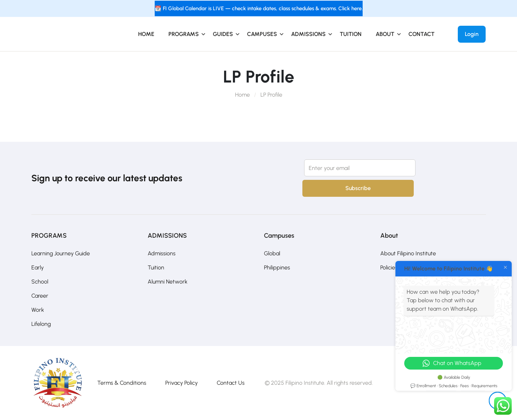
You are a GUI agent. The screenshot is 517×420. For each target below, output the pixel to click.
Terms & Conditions (122, 383)
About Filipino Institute (408, 253)
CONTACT (421, 34)
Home (242, 95)
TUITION (351, 34)
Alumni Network (168, 282)
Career (40, 296)
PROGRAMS (184, 34)
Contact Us (231, 383)
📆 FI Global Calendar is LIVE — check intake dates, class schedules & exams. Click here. (259, 8)
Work (38, 310)
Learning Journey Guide (61, 253)
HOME (146, 34)
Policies (389, 267)
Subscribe (358, 188)
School (40, 282)
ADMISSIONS (308, 34)
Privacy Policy (181, 383)
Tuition (156, 267)
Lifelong (41, 324)
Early (38, 267)
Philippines (277, 267)
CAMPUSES (262, 34)
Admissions (162, 253)
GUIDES (223, 34)
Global (272, 253)
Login (472, 34)
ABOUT (385, 34)
